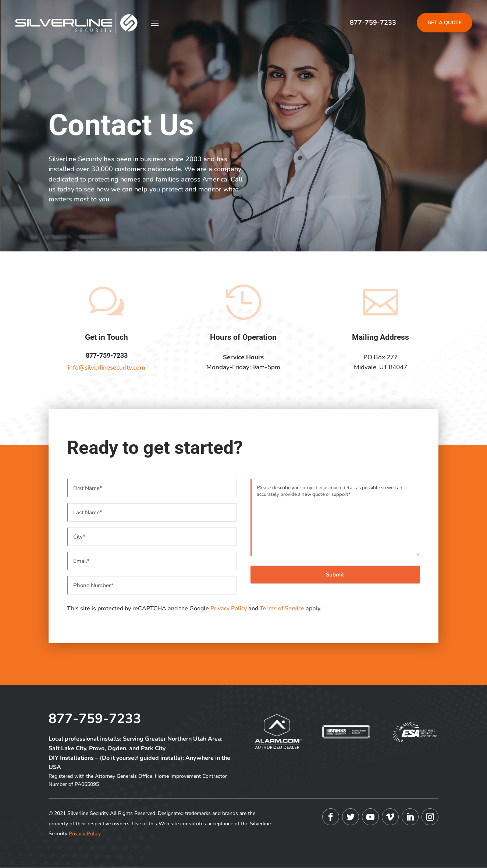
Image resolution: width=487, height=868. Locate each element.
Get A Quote (445, 23)
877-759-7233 (373, 22)
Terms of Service (282, 608)
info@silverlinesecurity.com (106, 368)
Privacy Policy (229, 608)
